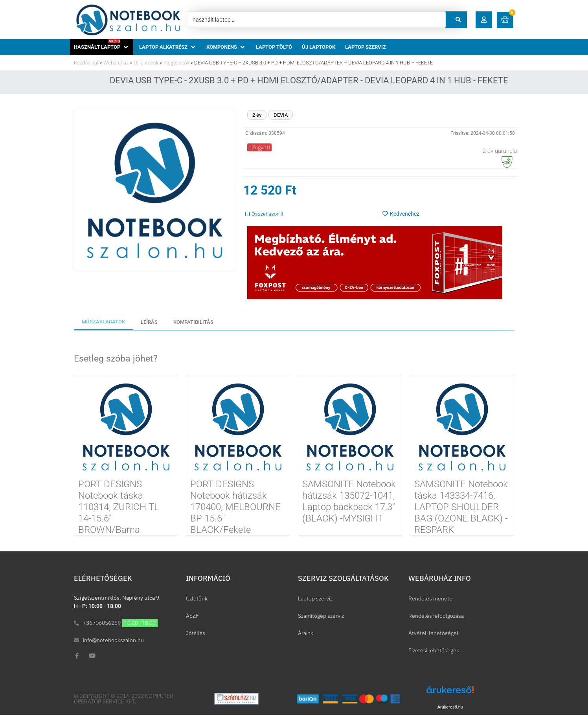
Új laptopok (146, 63)
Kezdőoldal (86, 63)
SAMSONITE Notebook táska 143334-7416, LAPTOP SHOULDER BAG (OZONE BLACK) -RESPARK (461, 507)
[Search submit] (458, 20)
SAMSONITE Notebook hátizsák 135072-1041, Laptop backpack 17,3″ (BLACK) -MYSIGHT (349, 501)
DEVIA (281, 115)
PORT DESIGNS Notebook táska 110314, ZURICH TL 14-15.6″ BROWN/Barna (119, 507)
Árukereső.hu (450, 707)
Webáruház (116, 63)
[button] (484, 20)
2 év (257, 115)
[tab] (103, 322)
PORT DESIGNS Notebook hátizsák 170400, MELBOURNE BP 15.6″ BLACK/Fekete (235, 507)
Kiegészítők (176, 63)
